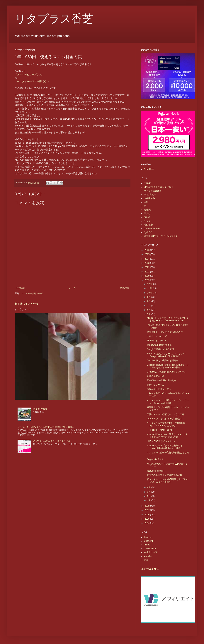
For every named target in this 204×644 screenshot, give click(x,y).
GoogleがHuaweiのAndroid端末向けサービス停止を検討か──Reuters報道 (168, 366)
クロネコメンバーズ (157, 336)
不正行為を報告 (150, 569)
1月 (149, 500)
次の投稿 (20, 288)
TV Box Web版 (40, 409)
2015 (147, 519)
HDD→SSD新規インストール (161, 441)
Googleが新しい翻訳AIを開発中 (162, 360)
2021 (147, 272)
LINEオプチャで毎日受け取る (159, 187)
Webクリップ (151, 552)
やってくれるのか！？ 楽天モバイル (52, 441)
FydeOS (148, 232)
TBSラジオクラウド (157, 341)
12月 (150, 284)
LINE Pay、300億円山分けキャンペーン (167, 372)
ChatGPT (149, 541)
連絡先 (147, 210)
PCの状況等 (150, 195)
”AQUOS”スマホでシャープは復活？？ (166, 419)
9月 (149, 297)
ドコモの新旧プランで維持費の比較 (164, 475)
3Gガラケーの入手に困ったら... (162, 380)
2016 (147, 515)
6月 (149, 310)
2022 (147, 267)
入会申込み (149, 198)
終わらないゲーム (156, 385)
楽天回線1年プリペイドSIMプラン (161, 236)
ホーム (72, 288)
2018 (147, 506)
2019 (147, 280)
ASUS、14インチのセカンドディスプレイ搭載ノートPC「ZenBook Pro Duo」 (168, 319)
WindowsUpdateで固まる (159, 345)
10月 (150, 293)
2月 (149, 496)
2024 (147, 259)
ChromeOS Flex (152, 229)
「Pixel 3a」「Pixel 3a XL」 (161, 430)
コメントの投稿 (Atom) (32, 293)
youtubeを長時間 (155, 471)
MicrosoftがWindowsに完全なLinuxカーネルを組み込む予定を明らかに (167, 436)
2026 (147, 250)
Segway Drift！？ (155, 459)
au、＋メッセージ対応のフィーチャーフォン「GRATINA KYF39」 (168, 402)
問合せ (147, 213)
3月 (149, 492)
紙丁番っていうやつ (26, 304)
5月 (149, 314)
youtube (148, 556)
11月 (150, 288)
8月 (149, 301)
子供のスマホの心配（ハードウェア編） (167, 414)
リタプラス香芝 (54, 19)
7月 (149, 306)
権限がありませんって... (159, 389)
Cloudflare (149, 169)
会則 (146, 202)
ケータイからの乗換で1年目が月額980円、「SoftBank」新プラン (166, 424)
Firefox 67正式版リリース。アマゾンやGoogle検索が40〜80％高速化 (166, 355)
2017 (147, 510)
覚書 (146, 560)
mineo (147, 217)
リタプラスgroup (152, 191)
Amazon (148, 537)
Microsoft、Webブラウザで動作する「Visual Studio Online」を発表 (165, 447)
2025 (147, 254)
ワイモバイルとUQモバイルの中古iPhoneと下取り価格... (46, 427)
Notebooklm (150, 549)
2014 (147, 523)
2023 (147, 263)
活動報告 (148, 225)
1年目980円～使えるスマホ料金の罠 (165, 332)
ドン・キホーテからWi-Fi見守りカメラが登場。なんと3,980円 (167, 481)
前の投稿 (125, 288)
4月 (149, 487)
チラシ (147, 221)
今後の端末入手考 (156, 376)
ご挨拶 (147, 183)
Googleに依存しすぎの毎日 (160, 349)
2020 (147, 276)
